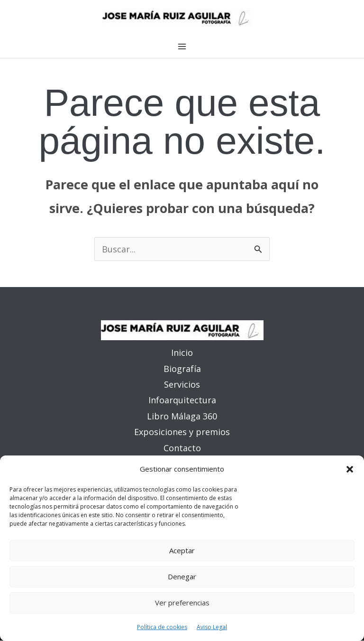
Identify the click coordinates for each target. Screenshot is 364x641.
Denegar (182, 576)
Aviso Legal (212, 627)
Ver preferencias (182, 603)
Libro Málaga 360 (182, 417)
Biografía (182, 369)
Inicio (182, 353)
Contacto (182, 448)
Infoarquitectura (182, 401)
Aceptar (182, 550)
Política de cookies (162, 627)
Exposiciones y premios (182, 433)
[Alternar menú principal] (182, 47)
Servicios (182, 385)
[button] (350, 469)
